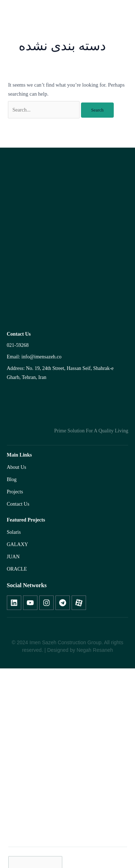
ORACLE (17, 569)
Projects (15, 492)
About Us (17, 467)
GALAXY (17, 544)
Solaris (14, 532)
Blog (12, 479)
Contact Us (18, 504)
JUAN (13, 557)
